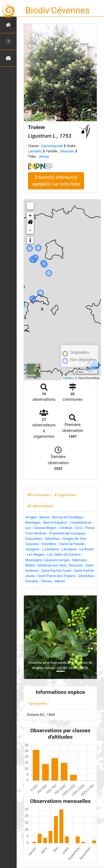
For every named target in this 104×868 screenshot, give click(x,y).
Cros (78, 528)
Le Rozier (87, 549)
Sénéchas (86, 576)
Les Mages (36, 554)
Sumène (32, 581)
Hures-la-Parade (72, 544)
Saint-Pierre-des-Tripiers (57, 576)
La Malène (51, 549)
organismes (65, 495)
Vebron (60, 581)
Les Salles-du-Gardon (64, 554)
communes (39, 495)
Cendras (66, 528)
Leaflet (68, 378)
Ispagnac (32, 549)
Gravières (49, 544)
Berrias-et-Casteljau (68, 517)
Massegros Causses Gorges (47, 560)
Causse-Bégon (45, 528)
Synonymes (38, 703)
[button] (30, 223)
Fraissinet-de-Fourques (67, 533)
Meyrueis (79, 560)
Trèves (46, 581)
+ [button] (30, 216)
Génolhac (52, 539)
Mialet (30, 565)
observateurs (40, 506)
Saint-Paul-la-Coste (56, 571)
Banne (44, 517)
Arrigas (31, 517)
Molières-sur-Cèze (52, 565)
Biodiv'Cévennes (57, 10)
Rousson (76, 565)
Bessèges (33, 522)
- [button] (30, 230)
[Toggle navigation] (12, 24)
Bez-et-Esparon (55, 522)
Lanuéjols (69, 549)
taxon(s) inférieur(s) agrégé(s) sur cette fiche (56, 181)
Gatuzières (34, 539)
